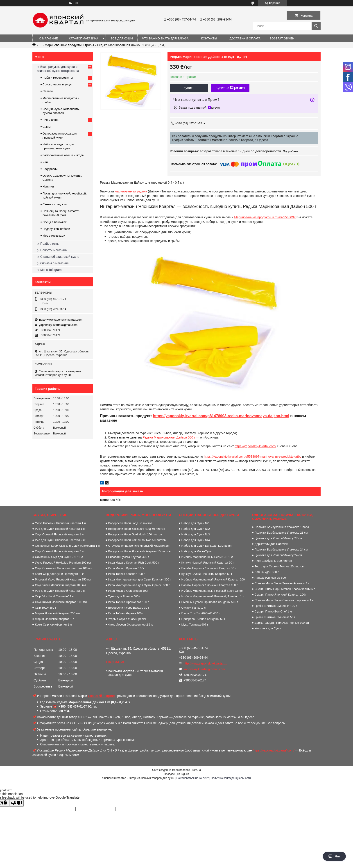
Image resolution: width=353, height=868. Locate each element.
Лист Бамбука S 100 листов (273, 561)
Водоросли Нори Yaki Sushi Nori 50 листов (137, 540)
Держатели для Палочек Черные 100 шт (282, 623)
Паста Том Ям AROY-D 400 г (201, 613)
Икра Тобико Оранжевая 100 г (128, 602)
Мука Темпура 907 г (195, 625)
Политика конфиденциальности (231, 778)
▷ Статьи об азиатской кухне (58, 257)
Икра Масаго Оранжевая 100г (128, 591)
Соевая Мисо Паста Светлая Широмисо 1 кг (285, 600)
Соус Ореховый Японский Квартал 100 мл (63, 568)
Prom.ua (196, 770)
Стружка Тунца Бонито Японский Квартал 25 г (139, 546)
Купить (189, 88)
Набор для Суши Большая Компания (207, 546)
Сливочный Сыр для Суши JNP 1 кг (59, 557)
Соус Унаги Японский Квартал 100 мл (60, 585)
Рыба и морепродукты (58, 78)
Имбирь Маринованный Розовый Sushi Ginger (213, 591)
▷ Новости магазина (52, 250)
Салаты (48, 91)
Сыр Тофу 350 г (45, 608)
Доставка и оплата (245, 38)
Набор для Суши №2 (196, 529)
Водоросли (50, 169)
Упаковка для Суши (268, 628)
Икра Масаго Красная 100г (126, 568)
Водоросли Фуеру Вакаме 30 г (129, 608)
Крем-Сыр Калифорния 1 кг (54, 625)
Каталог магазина (84, 38)
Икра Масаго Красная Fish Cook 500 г (134, 563)
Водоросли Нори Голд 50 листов (130, 523)
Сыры (46, 127)
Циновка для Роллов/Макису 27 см (278, 538)
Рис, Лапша (50, 120)
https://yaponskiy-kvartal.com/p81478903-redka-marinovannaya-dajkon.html (221, 416)
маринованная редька (131, 191)
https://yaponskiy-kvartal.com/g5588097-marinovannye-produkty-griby (253, 457)
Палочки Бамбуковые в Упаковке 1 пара (282, 527)
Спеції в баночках (55, 222)
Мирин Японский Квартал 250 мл (57, 613)
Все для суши (122, 38)
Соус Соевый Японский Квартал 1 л (59, 534)
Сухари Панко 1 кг (194, 608)
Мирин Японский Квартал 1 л (55, 619)
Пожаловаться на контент (192, 778)
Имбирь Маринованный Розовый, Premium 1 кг (213, 596)
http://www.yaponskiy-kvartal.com (61, 320)
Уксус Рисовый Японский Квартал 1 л (60, 523)
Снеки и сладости (55, 204)
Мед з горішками (54, 236)
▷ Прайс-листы (48, 244)
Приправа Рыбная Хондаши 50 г (203, 619)
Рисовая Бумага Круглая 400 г (129, 557)
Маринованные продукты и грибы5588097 (265, 217)
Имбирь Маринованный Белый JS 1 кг (207, 557)
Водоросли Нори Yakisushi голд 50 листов (136, 529)
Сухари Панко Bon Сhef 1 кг (273, 611)
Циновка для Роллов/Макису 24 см (278, 555)
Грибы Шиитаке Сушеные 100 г (276, 606)
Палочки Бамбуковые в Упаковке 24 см (281, 549)
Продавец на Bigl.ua (176, 774)
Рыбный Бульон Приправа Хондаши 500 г (210, 602)
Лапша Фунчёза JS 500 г (271, 578)
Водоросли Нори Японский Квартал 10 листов (139, 551)
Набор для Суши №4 (196, 540)
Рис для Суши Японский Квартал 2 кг (60, 540)
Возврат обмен (282, 38)
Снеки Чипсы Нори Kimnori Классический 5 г (285, 589)
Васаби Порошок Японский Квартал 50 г (209, 568)
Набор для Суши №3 (196, 534)
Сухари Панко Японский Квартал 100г (280, 595)
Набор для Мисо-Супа (197, 551)
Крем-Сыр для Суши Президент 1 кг (59, 574)
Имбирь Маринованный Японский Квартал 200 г (214, 579)
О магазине (48, 38)
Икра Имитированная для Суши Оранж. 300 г (139, 585)
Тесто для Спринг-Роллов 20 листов (279, 566)
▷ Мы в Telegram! (50, 270)
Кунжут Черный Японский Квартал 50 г (208, 563)
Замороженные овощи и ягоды (63, 155)
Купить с (230, 88)
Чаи (45, 162)
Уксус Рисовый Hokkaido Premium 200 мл (63, 563)
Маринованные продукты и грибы (69, 45)
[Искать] (316, 26)
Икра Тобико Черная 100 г (126, 613)
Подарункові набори (56, 229)
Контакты (209, 38)
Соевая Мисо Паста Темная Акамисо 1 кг (283, 583)
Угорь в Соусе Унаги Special (127, 619)
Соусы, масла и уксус (57, 84)
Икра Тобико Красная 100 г (126, 574)
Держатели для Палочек (271, 544)
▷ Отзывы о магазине (53, 263)
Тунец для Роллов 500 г (124, 596)
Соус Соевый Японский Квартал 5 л (59, 551)
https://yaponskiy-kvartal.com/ (255, 446)
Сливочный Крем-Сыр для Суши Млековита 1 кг (68, 546)
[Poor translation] (16, 803)
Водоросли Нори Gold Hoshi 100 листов (135, 534)
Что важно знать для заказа (165, 38)
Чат (334, 856)
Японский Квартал (101, 696)
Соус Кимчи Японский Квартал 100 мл (61, 602)
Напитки (48, 186)
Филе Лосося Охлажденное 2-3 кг (131, 625)
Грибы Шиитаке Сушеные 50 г (275, 617)
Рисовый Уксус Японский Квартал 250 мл (63, 579)
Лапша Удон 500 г (267, 572)
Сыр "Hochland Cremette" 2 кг (55, 596)
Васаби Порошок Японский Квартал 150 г (210, 585)
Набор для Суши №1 (196, 523)
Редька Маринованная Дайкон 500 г (169, 437)
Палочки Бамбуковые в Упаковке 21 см (281, 533)
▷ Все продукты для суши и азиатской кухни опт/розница (58, 69)
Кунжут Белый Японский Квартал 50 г (207, 574)
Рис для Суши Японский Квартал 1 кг (60, 529)
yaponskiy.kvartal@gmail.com (58, 325)
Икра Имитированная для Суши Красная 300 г (139, 579)
